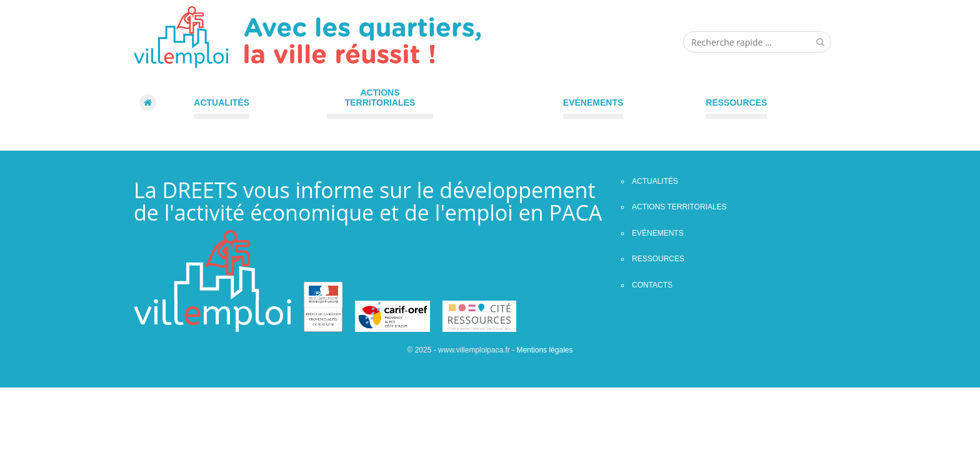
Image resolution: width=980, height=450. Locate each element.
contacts (652, 285)
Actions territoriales (380, 97)
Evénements (593, 102)
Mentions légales (544, 350)
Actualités (222, 102)
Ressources (736, 102)
